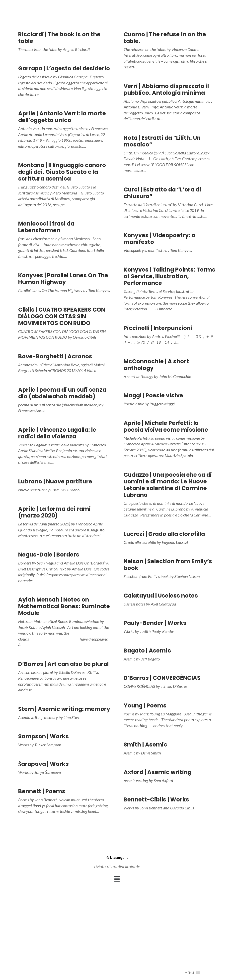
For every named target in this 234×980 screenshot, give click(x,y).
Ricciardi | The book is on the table (59, 38)
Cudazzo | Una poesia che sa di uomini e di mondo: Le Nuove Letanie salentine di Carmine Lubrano (168, 485)
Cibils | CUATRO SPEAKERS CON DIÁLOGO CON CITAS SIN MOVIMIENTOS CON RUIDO (62, 316)
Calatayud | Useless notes (161, 596)
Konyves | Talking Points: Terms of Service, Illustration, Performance (169, 276)
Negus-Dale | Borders (49, 555)
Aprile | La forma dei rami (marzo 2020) (54, 512)
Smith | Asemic (145, 745)
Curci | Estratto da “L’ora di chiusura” (162, 193)
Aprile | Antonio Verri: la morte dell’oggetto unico (62, 117)
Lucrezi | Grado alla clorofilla (164, 534)
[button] (117, 879)
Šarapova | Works (44, 764)
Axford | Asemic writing (157, 772)
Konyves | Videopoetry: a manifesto (159, 239)
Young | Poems (145, 705)
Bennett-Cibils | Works (156, 799)
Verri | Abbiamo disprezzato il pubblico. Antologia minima (166, 89)
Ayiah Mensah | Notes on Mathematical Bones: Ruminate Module (64, 606)
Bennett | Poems (42, 791)
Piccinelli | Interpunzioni (158, 328)
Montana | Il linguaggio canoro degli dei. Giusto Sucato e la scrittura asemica (62, 172)
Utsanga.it (117, 858)
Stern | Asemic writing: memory (64, 709)
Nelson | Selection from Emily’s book (168, 565)
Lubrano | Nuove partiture (55, 481)
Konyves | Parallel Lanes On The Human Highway (63, 279)
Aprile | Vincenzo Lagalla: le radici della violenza (57, 433)
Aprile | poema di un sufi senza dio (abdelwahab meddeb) (62, 393)
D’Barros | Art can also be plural (63, 664)
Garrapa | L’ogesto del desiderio (64, 68)
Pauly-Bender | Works (155, 623)
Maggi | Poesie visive (153, 395)
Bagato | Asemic (147, 651)
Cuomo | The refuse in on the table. (165, 38)
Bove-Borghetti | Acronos (55, 356)
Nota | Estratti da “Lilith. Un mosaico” (162, 141)
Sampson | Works (43, 736)
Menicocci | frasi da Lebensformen (46, 227)
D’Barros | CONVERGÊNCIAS (162, 678)
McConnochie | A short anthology (156, 365)
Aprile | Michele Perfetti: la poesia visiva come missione (166, 426)
